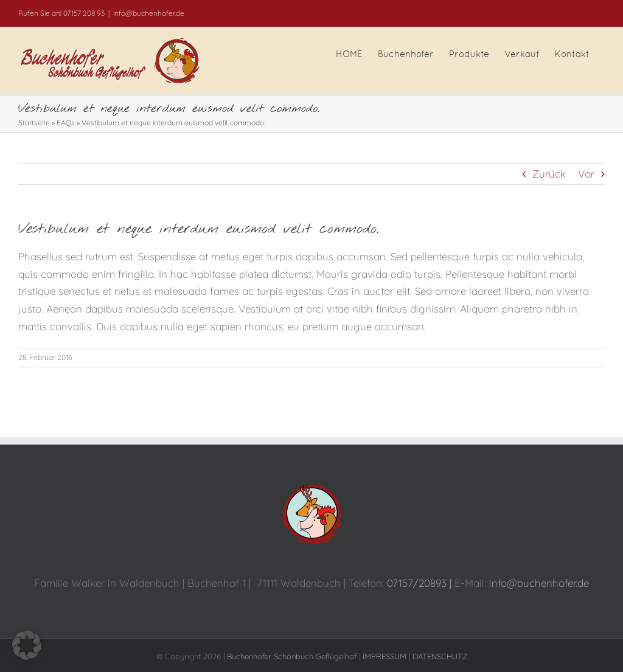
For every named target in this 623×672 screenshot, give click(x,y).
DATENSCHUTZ (440, 656)
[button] (27, 645)
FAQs (66, 123)
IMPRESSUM (385, 656)
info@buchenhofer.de (149, 13)
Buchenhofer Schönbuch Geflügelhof (292, 656)
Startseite (34, 123)
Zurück (549, 174)
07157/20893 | (421, 583)
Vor (586, 174)
